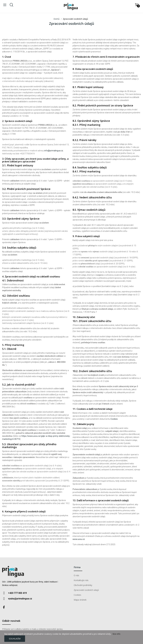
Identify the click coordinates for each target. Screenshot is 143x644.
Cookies (114, 419)
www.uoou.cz (79, 539)
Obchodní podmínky (83, 585)
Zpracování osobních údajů (86, 590)
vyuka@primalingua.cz (20, 599)
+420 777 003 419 (17, 593)
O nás (76, 575)
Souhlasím (15, 639)
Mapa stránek (80, 600)
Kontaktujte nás (81, 580)
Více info (116, 634)
